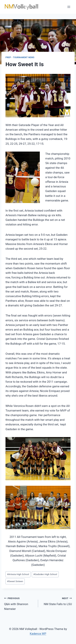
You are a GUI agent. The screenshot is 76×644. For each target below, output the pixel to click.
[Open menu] (69, 7)
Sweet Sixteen (15, 581)
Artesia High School (18, 574)
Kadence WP (38, 634)
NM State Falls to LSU (57, 601)
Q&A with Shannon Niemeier (20, 603)
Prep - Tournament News (20, 57)
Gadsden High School (45, 574)
